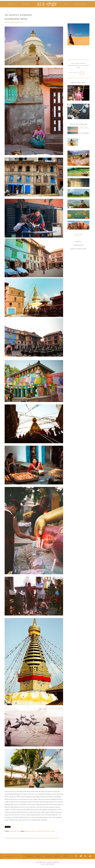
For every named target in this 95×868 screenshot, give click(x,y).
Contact (66, 856)
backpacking (28, 831)
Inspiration (78, 245)
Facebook (77, 856)
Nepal (11, 831)
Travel (18, 831)
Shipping (57, 856)
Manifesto (26, 4)
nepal (39, 831)
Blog (66, 4)
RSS (91, 856)
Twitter (81, 856)
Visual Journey (81, 4)
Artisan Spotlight (78, 249)
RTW (42, 831)
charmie (12, 22)
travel (45, 831)
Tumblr (86, 856)
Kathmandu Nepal (16, 19)
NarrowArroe (50, 864)
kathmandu (34, 831)
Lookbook (49, 856)
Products (12, 4)
